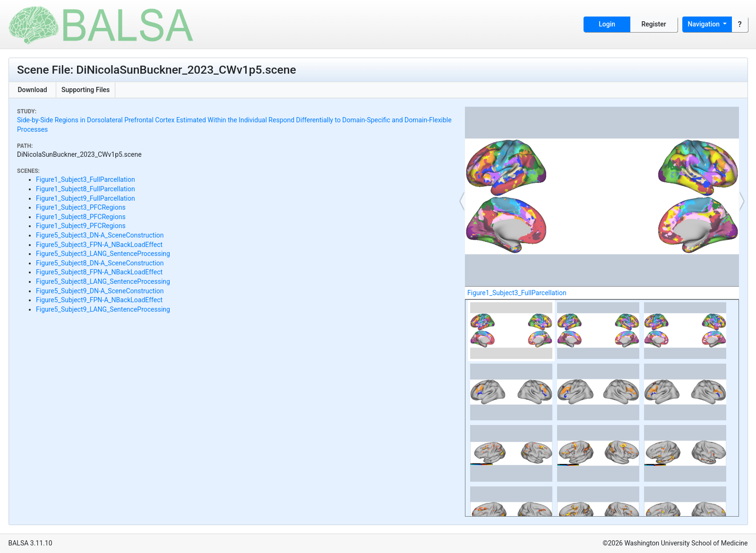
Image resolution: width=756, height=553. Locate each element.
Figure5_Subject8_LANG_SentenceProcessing (103, 281)
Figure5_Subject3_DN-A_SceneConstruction (100, 235)
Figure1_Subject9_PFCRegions (81, 226)
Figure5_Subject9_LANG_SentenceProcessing (103, 309)
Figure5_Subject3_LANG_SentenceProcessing (103, 254)
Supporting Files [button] (86, 90)
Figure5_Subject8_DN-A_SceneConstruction (100, 263)
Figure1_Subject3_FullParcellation (86, 179)
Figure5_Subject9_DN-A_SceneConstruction (100, 291)
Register (654, 24)
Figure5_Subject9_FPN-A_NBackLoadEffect (99, 300)
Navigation (705, 24)
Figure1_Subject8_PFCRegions (81, 217)
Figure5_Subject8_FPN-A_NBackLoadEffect (99, 272)
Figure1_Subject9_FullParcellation (86, 198)
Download (32, 90)
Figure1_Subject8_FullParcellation (86, 189)
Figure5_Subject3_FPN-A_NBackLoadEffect (99, 245)
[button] (463, 201)
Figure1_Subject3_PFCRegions (81, 207)
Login (607, 24)
